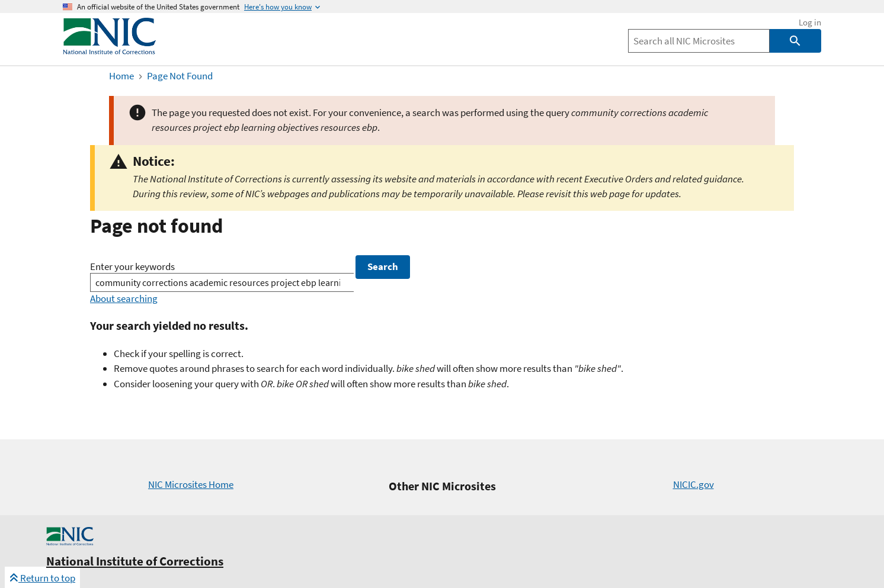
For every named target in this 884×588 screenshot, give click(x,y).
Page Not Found (180, 76)
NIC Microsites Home (191, 484)
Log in (810, 22)
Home (121, 76)
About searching (124, 298)
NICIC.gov (694, 484)
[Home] (109, 52)
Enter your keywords (132, 266)
